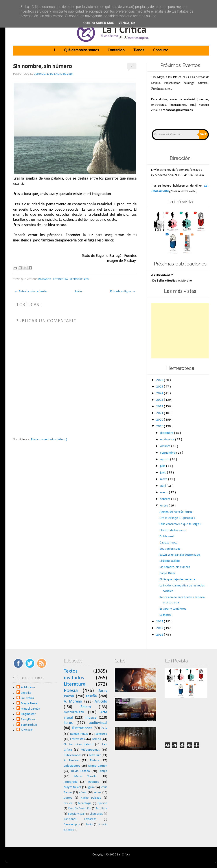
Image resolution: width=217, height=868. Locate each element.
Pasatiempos (72, 824)
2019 (160, 426)
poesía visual (76, 814)
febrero (166, 499)
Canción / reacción (80, 809)
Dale (203, 134)
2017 (160, 628)
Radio (89, 824)
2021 (160, 413)
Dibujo (103, 771)
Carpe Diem (167, 573)
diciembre (167, 433)
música (91, 718)
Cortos (68, 798)
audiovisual (98, 723)
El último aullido (170, 561)
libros (68, 723)
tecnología (85, 803)
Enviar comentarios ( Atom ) (49, 440)
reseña (91, 696)
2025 (160, 387)
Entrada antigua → (123, 292)
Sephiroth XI (29, 725)
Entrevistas (77, 739)
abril (163, 486)
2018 (160, 622)
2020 (160, 420)
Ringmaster (28, 714)
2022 (160, 407)
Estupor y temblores (173, 609)
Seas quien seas (170, 549)
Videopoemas (90, 750)
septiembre (168, 453)
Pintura (95, 761)
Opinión (102, 803)
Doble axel (167, 537)
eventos (94, 782)
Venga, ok (127, 23)
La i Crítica (27, 698)
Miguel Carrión (30, 709)
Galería (96, 739)
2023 (160, 400)
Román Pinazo (79, 734)
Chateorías (96, 814)
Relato (86, 707)
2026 (160, 380)
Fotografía (71, 782)
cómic (83, 793)
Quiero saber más (99, 23)
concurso (101, 734)
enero (165, 506)
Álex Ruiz (27, 730)
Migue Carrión (98, 766)
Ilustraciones (82, 728)
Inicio (79, 292)
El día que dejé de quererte (177, 580)
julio (163, 466)
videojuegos (72, 766)
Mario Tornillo (85, 776)
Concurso (161, 50)
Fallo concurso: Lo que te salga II (180, 524)
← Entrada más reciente (30, 292)
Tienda (139, 50)
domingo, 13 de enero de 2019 (53, 74)
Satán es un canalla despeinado (180, 555)
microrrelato (80, 279)
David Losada (80, 771)
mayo (164, 479)
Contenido (116, 50)
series (97, 793)
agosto (165, 459)
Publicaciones (73, 755)
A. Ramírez (72, 761)
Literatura (61, 279)
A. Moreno (28, 687)
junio (164, 473)
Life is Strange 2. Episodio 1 (177, 518)
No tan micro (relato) (79, 745)
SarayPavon (29, 720)
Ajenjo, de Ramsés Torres (176, 512)
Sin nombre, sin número (43, 67)
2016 (160, 635)
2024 (160, 393)
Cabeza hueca (169, 543)
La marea (166, 615)
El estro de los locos (173, 530)
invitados (45, 279)
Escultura (102, 809)
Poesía (71, 691)
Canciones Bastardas (80, 819)
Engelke (26, 693)
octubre (166, 446)
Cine (104, 728)
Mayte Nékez (30, 704)
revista (68, 803)
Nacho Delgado (91, 798)
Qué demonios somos (81, 50)
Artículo (101, 702)
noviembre (168, 440)
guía (91, 787)
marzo (165, 492)
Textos (71, 671)
